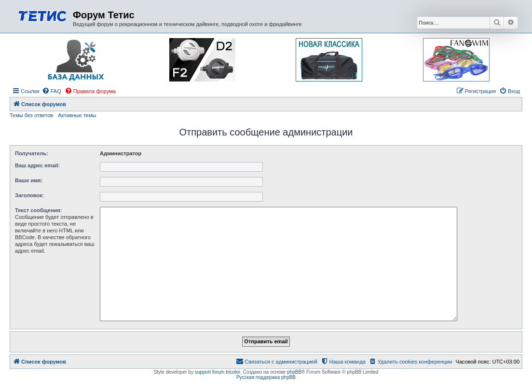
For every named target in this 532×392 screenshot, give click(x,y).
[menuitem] (52, 91)
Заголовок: (29, 195)
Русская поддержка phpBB (266, 377)
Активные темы (77, 115)
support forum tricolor (218, 372)
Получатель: (32, 153)
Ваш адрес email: (37, 165)
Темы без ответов (31, 115)
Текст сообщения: (38, 210)
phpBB (294, 372)
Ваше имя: (29, 180)
